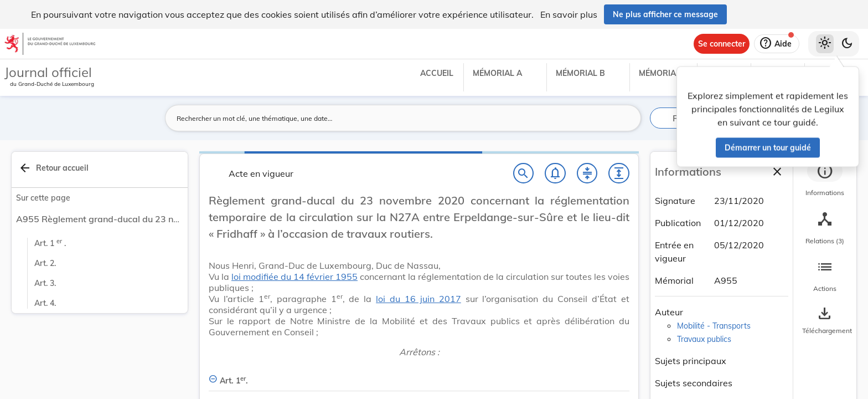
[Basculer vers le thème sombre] (847, 44)
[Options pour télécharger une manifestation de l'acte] (825, 321)
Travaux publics (704, 339)
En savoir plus (569, 14)
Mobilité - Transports (714, 326)
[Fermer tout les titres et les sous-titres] (587, 173)
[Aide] (777, 44)
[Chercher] (524, 173)
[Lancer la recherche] (626, 118)
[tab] (825, 180)
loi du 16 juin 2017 (418, 299)
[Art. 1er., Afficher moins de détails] (419, 374)
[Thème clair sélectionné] (825, 44)
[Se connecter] (722, 44)
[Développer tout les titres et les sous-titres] (619, 173)
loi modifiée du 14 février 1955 (294, 277)
